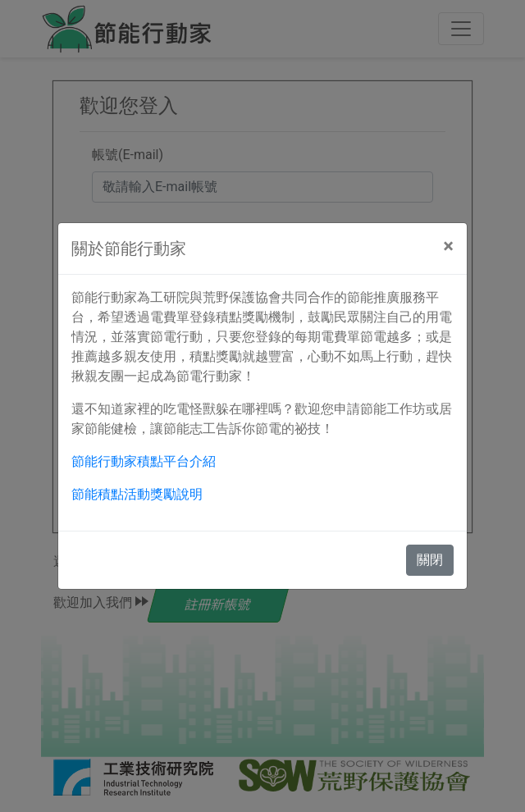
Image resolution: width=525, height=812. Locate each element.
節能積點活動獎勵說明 (137, 494)
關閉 (430, 560)
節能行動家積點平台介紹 (144, 461)
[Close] (448, 246)
